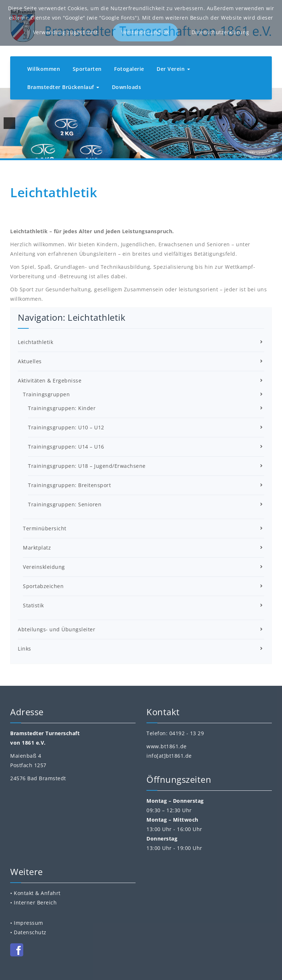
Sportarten (87, 69)
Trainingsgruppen (46, 394)
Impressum (29, 923)
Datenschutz (30, 932)
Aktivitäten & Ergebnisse (50, 380)
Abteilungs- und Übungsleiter (57, 629)
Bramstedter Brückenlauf (63, 87)
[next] (273, 123)
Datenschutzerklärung (220, 32)
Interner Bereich (35, 902)
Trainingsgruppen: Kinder (62, 408)
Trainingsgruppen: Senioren (65, 504)
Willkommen (44, 69)
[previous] (9, 123)
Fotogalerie (129, 69)
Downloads (127, 87)
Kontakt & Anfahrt (37, 893)
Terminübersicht (45, 528)
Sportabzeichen (43, 586)
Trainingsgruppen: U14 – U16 (66, 447)
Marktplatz (37, 548)
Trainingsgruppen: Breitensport (69, 485)
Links (25, 649)
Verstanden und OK (145, 32)
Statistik (33, 605)
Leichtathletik (35, 342)
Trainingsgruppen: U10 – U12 (66, 427)
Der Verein (173, 69)
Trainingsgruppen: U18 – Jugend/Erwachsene (87, 466)
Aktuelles (30, 361)
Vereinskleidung (44, 567)
